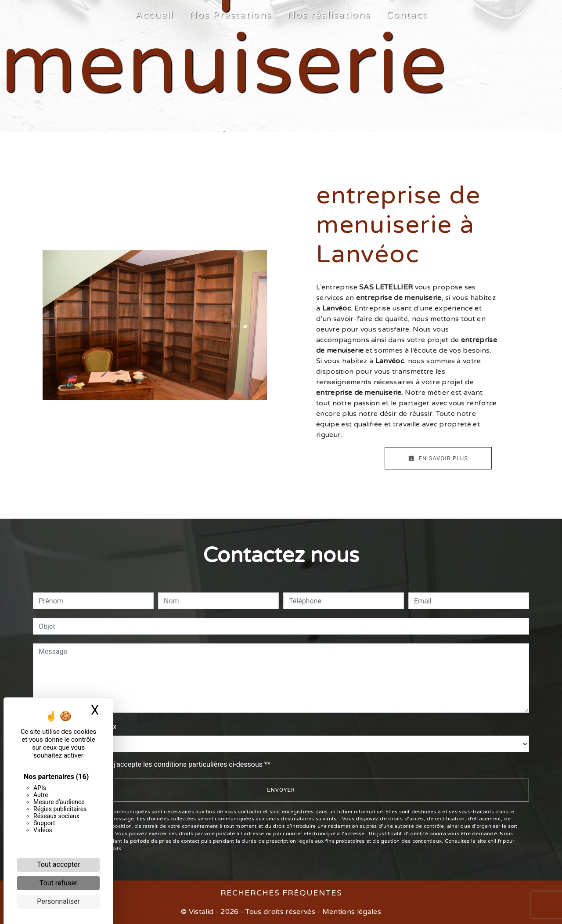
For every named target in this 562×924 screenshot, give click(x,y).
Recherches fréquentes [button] (281, 893)
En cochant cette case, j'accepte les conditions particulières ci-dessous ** (156, 764)
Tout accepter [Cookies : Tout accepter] (58, 864)
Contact (407, 15)
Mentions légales (351, 912)
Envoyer (281, 790)
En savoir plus (438, 458)
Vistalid (201, 912)
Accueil (155, 15)
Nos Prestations (231, 15)
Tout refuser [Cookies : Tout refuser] (58, 883)
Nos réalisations (329, 15)
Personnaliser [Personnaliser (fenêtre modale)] (58, 901)
